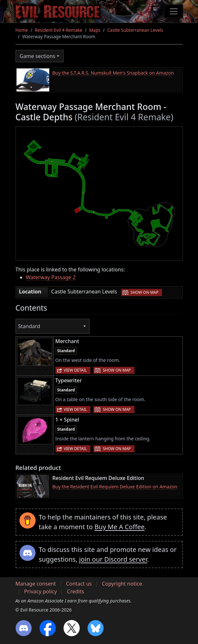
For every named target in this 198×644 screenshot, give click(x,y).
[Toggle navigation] (174, 11)
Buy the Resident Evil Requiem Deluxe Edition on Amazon (115, 487)
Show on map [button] (145, 292)
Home (22, 30)
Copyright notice (122, 584)
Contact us (79, 584)
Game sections (38, 56)
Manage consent (36, 584)
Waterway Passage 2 (51, 277)
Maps (95, 30)
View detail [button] (76, 370)
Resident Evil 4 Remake (58, 30)
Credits (76, 591)
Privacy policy (41, 591)
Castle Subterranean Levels (135, 30)
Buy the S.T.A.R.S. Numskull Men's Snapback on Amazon (113, 73)
